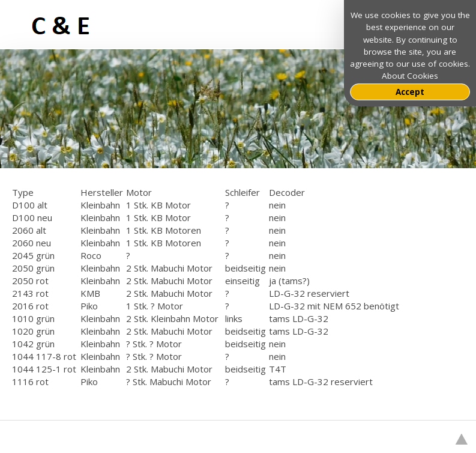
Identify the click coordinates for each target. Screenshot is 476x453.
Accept (410, 92)
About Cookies (410, 76)
